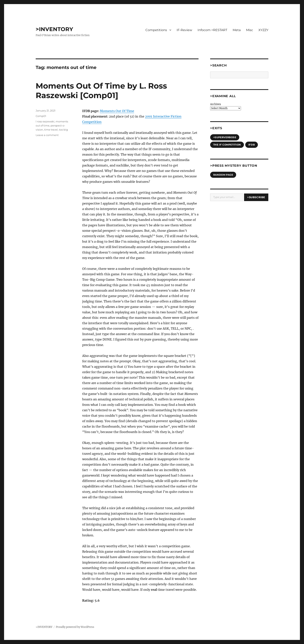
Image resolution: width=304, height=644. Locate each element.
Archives (216, 104)
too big (63, 130)
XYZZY (263, 30)
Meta (237, 30)
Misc (250, 30)
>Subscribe (256, 197)
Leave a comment (47, 135)
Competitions (156, 30)
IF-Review (184, 30)
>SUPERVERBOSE (225, 137)
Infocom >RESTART (212, 30)
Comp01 (41, 116)
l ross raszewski (45, 121)
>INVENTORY (54, 29)
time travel (51, 130)
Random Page (223, 175)
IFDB (252, 145)
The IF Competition (227, 145)
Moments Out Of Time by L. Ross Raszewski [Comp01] (101, 91)
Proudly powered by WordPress (75, 627)
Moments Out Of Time (117, 111)
